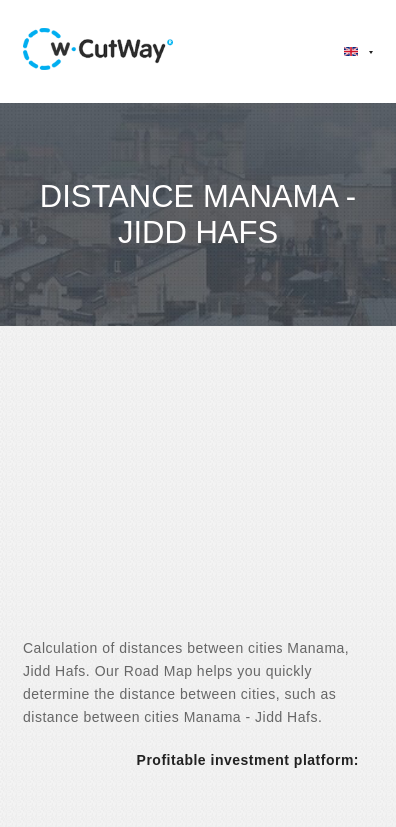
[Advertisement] (198, 499)
